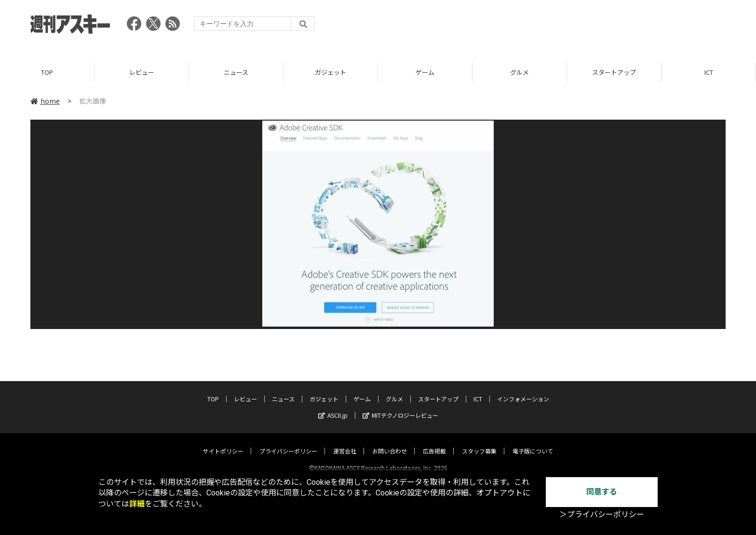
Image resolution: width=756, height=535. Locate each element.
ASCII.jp (333, 406)
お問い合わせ (390, 442)
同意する (602, 492)
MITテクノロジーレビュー (400, 406)
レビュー (142, 72)
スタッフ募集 (479, 442)
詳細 (137, 504)
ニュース (236, 72)
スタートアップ (614, 72)
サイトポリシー (223, 442)
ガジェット (331, 72)
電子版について (533, 442)
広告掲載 (434, 442)
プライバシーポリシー (288, 442)
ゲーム (425, 72)
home (45, 101)
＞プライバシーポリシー (602, 514)
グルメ (520, 72)
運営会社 (345, 442)
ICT (709, 72)
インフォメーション (523, 390)
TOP (47, 72)
